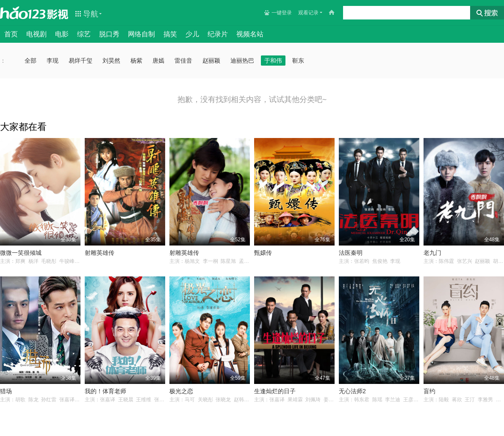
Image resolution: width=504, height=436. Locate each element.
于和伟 (273, 61)
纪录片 (218, 34)
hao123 (23, 13)
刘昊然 (111, 61)
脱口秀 (109, 34)
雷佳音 (183, 61)
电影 (62, 34)
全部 (30, 61)
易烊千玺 (80, 61)
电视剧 (36, 34)
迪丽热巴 (242, 61)
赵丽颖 (211, 61)
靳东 (298, 61)
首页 (11, 34)
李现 (53, 61)
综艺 (84, 34)
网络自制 (141, 34)
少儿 (192, 34)
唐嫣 (158, 61)
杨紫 (136, 61)
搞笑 (170, 34)
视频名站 (250, 34)
